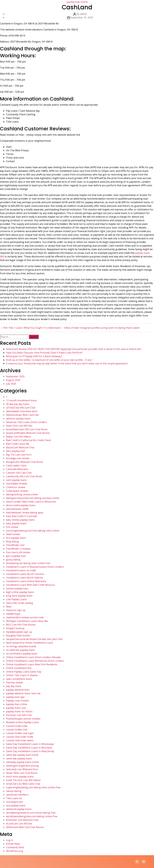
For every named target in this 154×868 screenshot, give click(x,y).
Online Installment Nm (19, 668)
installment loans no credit (21, 570)
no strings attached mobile (21, 646)
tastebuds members (17, 795)
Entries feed (13, 844)
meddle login (13, 614)
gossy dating (13, 560)
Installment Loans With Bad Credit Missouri (31, 585)
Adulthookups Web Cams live (22, 415)
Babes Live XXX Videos (18, 437)
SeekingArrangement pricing (22, 766)
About (106, 6)
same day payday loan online (22, 755)
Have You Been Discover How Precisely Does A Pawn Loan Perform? (44, 353)
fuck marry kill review (18, 552)
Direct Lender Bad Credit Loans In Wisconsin (31, 502)
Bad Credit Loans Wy (18, 444)
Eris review (12, 527)
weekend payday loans (19, 809)
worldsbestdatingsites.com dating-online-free (32, 816)
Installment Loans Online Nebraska (26, 581)
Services (119, 6)
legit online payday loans (20, 592)
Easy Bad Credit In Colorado (22, 516)
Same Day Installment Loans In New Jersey (30, 751)
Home (95, 6)
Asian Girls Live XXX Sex (19, 426)
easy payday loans (16, 523)
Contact (147, 6)
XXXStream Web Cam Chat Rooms (25, 827)
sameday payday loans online (22, 762)
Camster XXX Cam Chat (19, 473)
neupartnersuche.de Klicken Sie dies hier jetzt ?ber (34, 639)
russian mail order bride (20, 737)
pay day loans (14, 686)
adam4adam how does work (22, 411)
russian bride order (17, 726)
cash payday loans (16, 480)
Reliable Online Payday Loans (22, 722)
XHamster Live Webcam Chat (22, 820)
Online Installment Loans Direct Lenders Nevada (33, 657)
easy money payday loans (20, 520)
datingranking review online (22, 494)
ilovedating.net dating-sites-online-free (28, 563)
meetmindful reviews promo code (25, 617)
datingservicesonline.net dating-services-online (33, 498)
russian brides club (17, 730)
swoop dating (14, 791)
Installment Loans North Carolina (25, 574)
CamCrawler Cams (16, 465)
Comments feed (15, 847)
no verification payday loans (22, 654)
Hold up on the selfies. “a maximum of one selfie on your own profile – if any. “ (50, 360)
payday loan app (15, 697)
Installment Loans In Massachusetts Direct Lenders (35, 567)
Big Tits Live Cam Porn (19, 455)
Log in (10, 840)
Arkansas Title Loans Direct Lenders (26, 422)
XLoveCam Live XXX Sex (19, 824)
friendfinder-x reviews (18, 549)
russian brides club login (20, 733)
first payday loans (16, 538)
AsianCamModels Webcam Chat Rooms (28, 433)
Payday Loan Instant (18, 701)
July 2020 (11, 384)
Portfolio (133, 6)
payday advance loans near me (23, 693)
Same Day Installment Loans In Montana (29, 748)
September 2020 (15, 376)
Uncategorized (14, 802)
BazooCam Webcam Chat (20, 447)
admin (83, 14)
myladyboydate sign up (19, 632)
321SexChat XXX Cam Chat (21, 408)
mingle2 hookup (15, 628)
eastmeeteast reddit (17, 509)
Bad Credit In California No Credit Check (28, 440)
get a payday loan (16, 556)
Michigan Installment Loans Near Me (27, 621)
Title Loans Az (14, 798)
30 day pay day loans (18, 404)
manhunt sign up (16, 610)
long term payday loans (19, 596)
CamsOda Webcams (17, 469)
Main (9, 607)
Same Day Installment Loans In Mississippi (30, 744)
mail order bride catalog (19, 603)
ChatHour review (16, 487)
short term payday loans (20, 777)
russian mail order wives (20, 740)
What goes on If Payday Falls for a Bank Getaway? (34, 356)
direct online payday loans (21, 505)
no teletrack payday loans (20, 650)
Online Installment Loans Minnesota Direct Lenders (35, 661)
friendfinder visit (15, 545)
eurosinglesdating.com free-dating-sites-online (33, 531)
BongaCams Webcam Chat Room (25, 462)
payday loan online (17, 704)
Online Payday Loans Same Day (24, 672)
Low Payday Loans (16, 599)
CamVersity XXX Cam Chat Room (24, 476)
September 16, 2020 (82, 17)
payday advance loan (18, 690)
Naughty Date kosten (18, 635)
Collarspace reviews (17, 491)
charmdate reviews (17, 484)
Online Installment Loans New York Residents (32, 664)
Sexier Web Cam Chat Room (22, 773)
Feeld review (13, 534)
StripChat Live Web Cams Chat (23, 784)
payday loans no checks (19, 711)
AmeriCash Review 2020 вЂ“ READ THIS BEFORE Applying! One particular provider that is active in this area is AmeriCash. (74, 349)
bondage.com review (18, 458)
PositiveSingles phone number (23, 719)
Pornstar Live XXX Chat (19, 715)
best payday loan (16, 451)
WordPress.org (15, 851)
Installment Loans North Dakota (24, 578)
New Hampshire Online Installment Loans (30, 643)
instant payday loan (17, 588)
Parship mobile (15, 682)
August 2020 (13, 380)
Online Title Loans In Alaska (22, 675)
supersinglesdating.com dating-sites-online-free (33, 787)
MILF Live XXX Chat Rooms (21, 625)
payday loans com (16, 708)
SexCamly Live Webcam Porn (22, 769)
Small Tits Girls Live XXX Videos (23, 780)
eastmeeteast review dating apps (25, 513)
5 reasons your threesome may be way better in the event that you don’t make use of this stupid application (67, 363)
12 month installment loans (21, 400)
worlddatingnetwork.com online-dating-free (31, 813)
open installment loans (19, 679)
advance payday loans (18, 418)
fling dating (12, 541)
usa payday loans (16, 805)
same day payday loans (19, 758)
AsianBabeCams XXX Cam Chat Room (27, 429)
